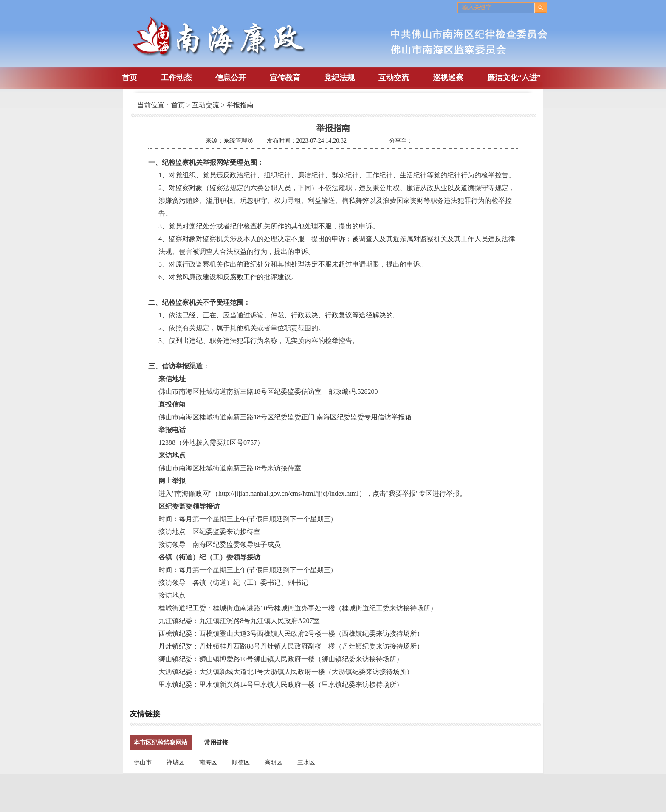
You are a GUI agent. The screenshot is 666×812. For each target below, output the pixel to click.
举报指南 (240, 105)
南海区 (208, 763)
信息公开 (231, 78)
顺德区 (241, 763)
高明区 (274, 763)
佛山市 (143, 763)
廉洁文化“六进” (514, 78)
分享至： (401, 141)
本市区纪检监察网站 (161, 743)
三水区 (306, 763)
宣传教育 (285, 78)
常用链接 (216, 743)
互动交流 (394, 78)
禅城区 (175, 763)
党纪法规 (339, 78)
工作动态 (176, 78)
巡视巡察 (448, 78)
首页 (130, 78)
